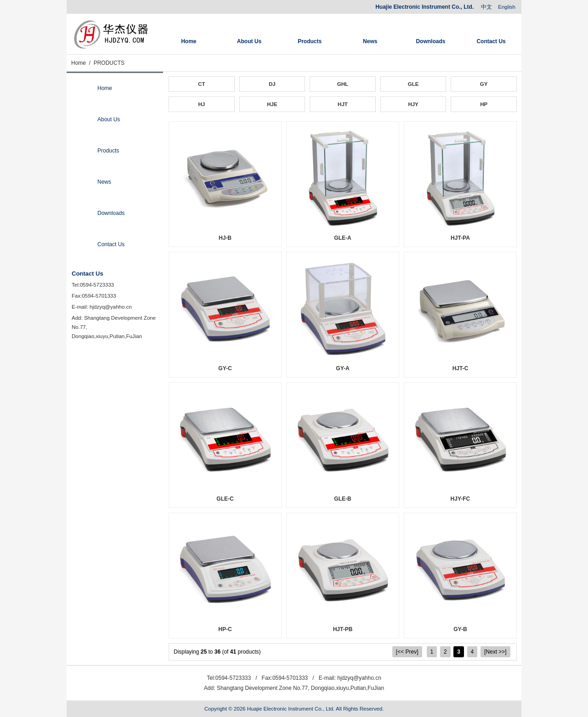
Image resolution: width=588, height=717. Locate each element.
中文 (486, 7)
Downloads (430, 41)
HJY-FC (461, 499)
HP (484, 104)
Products (310, 41)
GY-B (460, 629)
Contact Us (491, 41)
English (507, 7)
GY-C (225, 368)
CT (201, 84)
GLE (413, 84)
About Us (249, 41)
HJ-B (225, 238)
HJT (343, 104)
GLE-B (342, 499)
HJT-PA (460, 238)
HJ (201, 104)
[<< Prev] (407, 652)
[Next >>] (495, 652)
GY (484, 84)
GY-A (342, 368)
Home (189, 41)
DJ (272, 84)
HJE (272, 104)
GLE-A (342, 238)
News (370, 41)
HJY (413, 104)
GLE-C (225, 499)
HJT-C (461, 368)
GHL (343, 84)
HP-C (225, 629)
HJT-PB (343, 629)
